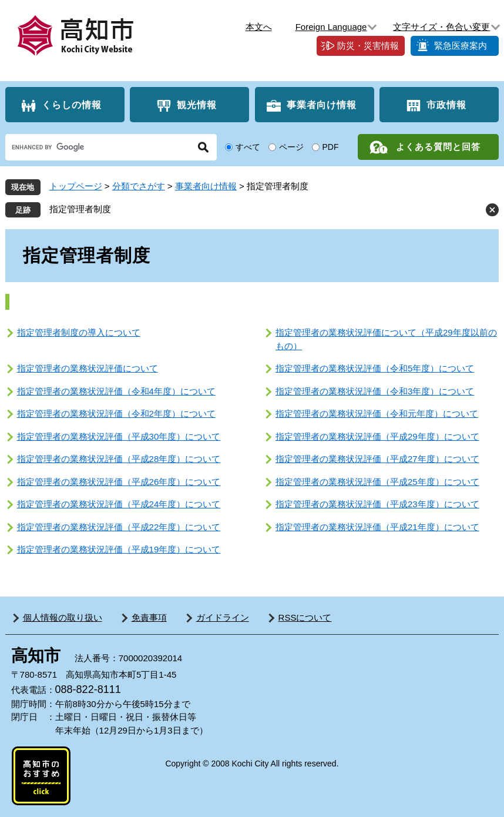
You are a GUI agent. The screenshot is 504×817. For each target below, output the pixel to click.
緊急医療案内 (461, 46)
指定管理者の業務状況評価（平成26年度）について (119, 482)
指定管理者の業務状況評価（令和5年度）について (375, 368)
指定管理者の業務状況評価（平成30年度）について (119, 436)
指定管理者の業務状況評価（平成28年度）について (119, 459)
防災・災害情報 (368, 46)
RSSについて (305, 617)
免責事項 (149, 617)
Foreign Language (331, 27)
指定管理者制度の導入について (79, 332)
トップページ (76, 186)
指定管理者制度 (80, 209)
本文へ (259, 27)
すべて (248, 147)
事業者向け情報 (322, 105)
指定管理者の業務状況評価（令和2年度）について (116, 413)
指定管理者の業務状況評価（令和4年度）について (116, 391)
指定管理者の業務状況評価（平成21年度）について (377, 527)
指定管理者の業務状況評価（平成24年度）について (119, 504)
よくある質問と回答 (438, 147)
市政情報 (446, 105)
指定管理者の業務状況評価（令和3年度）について (375, 391)
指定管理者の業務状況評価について (88, 368)
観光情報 (197, 105)
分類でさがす (139, 186)
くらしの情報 (72, 105)
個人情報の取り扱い (63, 617)
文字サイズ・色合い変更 (441, 27)
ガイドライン (223, 617)
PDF (331, 147)
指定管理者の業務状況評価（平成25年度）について (377, 482)
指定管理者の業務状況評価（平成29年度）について (377, 436)
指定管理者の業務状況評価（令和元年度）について (377, 413)
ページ (291, 147)
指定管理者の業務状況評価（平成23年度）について (377, 504)
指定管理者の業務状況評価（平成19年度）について (119, 549)
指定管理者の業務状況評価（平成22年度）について (119, 527)
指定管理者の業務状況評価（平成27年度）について (377, 459)
